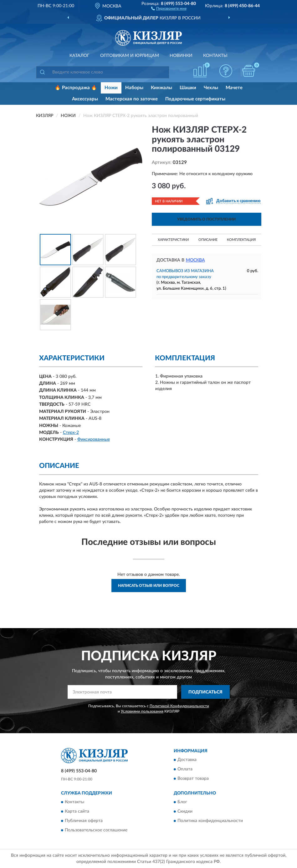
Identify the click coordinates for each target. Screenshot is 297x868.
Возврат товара (193, 779)
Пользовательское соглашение (96, 830)
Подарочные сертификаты (195, 99)
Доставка (187, 760)
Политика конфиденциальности (210, 821)
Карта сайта (77, 812)
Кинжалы (161, 88)
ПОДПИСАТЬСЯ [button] (205, 692)
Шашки (188, 88)
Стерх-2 (71, 433)
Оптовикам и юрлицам (130, 56)
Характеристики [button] (173, 240)
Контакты (215, 56)
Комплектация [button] (241, 240)
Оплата (185, 769)
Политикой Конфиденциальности (179, 706)
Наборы (134, 88)
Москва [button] (195, 260)
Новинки (181, 56)
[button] (169, 8)
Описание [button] (208, 240)
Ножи (111, 88)
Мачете (234, 88)
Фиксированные (94, 439)
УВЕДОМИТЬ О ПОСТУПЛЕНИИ (206, 219)
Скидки (185, 812)
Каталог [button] (79, 56)
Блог (182, 802)
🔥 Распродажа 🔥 (76, 88)
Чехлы (211, 88)
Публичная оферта (84, 821)
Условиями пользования (142, 711)
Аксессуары (85, 99)
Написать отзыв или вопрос (149, 586)
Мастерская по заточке (132, 99)
